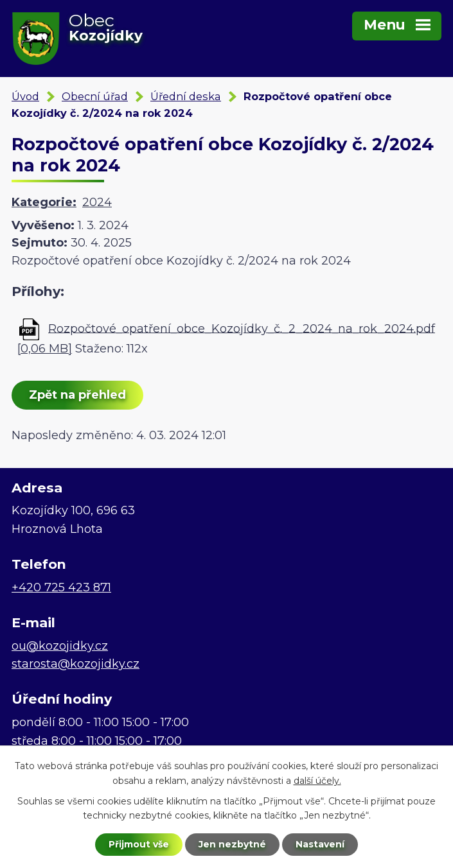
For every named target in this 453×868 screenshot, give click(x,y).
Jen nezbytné (232, 844)
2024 (97, 202)
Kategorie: (44, 202)
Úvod (25, 96)
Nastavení (320, 844)
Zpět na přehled (77, 395)
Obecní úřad (95, 96)
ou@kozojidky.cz (60, 646)
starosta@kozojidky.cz (75, 664)
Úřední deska (186, 96)
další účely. (317, 781)
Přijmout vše (139, 844)
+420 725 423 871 (61, 587)
